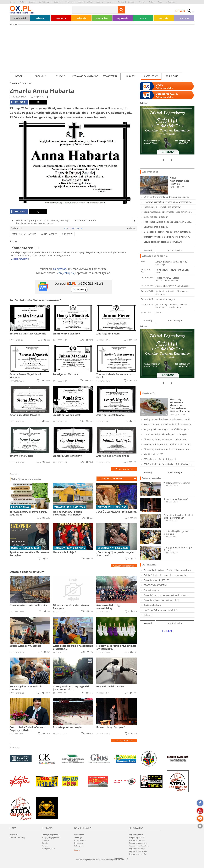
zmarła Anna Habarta (24, 234)
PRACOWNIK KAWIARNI (155, 585)
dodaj (111, 479)
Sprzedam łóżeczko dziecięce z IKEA (161, 600)
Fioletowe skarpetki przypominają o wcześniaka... (168, 202)
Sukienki (148, 615)
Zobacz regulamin (20, 259)
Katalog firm (102, 18)
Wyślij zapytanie (48, 849)
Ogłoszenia (123, 18)
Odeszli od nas (151, 76)
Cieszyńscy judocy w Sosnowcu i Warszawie (165, 439)
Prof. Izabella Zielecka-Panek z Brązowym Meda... (168, 222)
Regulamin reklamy (137, 849)
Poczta (77, 850)
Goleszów (69, 2)
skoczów (67, 234)
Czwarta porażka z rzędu (156, 227)
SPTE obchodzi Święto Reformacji (160, 459)
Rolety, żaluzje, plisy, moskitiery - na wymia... (166, 575)
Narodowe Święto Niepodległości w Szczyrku (166, 434)
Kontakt (45, 846)
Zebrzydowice (171, 2)
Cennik (45, 843)
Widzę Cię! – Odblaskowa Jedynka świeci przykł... (168, 419)
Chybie (22, 2)
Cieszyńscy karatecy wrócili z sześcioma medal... (167, 449)
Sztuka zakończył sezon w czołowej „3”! (163, 242)
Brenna (13, 2)
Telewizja (81, 18)
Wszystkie (20, 76)
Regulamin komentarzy (138, 843)
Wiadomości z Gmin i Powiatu (86, 76)
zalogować (60, 269)
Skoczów (131, 2)
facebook (18, 102)
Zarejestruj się (66, 273)
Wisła (160, 2)
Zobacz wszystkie (124, 469)
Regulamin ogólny (136, 835)
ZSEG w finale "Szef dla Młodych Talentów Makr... (168, 464)
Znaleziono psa (151, 590)
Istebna (89, 2)
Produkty (46, 840)
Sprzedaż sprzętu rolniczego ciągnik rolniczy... (167, 595)
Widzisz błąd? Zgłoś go (73, 228)
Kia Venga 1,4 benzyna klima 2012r (161, 610)
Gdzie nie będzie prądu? (156, 217)
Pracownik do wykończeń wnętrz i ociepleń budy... (168, 570)
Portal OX (167, 631)
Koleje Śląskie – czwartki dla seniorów (162, 207)
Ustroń (152, 2)
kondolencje (172, 76)
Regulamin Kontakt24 (137, 854)
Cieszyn (32, 2)
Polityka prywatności (137, 837)
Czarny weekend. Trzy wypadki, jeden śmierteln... (168, 212)
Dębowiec (58, 2)
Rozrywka (164, 18)
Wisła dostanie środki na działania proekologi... (167, 197)
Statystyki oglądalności (51, 837)
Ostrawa (121, 2)
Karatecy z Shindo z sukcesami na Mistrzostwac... (168, 444)
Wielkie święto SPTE (153, 454)
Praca (143, 18)
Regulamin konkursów (138, 851)
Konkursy (184, 18)
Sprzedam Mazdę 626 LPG (157, 580)
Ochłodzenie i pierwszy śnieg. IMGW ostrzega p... (168, 232)
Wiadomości (20, 18)
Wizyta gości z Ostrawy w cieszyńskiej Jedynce (166, 429)
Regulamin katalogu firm (139, 846)
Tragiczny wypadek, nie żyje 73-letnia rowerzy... (167, 237)
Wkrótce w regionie (26, 479)
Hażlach (80, 2)
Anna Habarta (49, 234)
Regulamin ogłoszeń (137, 840)
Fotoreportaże (110, 76)
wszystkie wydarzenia (124, 566)
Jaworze (110, 2)
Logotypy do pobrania (51, 835)
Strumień (142, 2)
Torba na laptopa (152, 605)
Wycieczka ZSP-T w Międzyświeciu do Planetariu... (168, 424)
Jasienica (100, 2)
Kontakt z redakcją (17, 837)
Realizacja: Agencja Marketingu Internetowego (102, 859)
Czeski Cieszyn (44, 2)
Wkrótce (40, 18)
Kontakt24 (61, 18)
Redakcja (13, 835)
